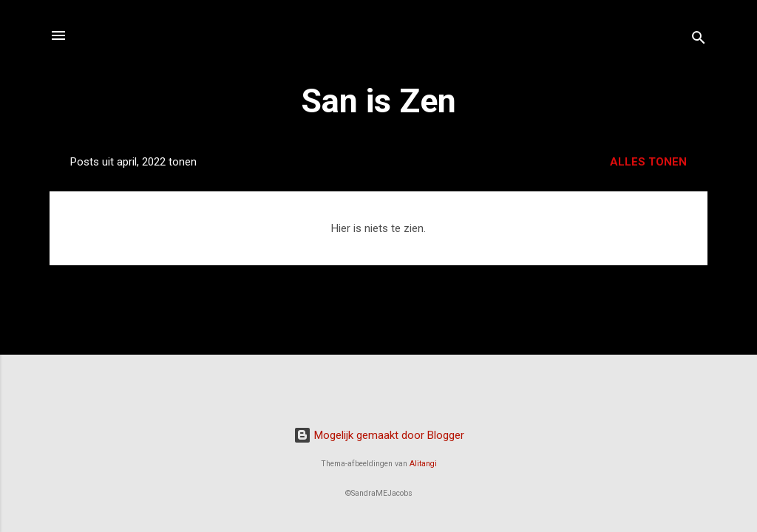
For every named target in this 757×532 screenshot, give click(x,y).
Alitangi (423, 464)
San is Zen (378, 101)
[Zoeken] (699, 40)
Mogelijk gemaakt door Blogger (379, 435)
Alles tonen (648, 162)
